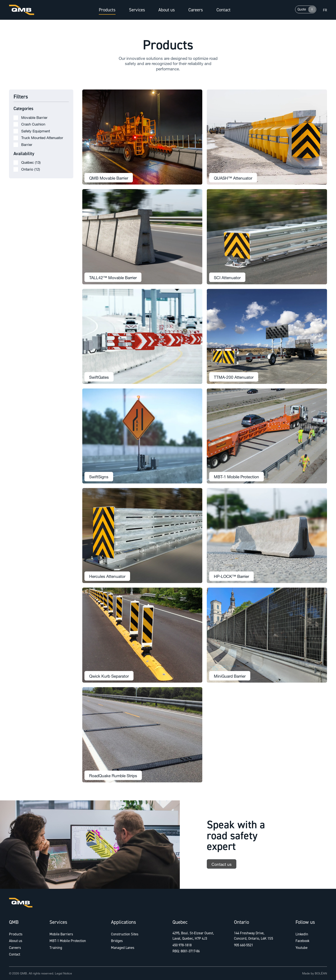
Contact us (222, 869)
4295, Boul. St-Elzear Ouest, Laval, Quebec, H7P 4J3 (193, 936)
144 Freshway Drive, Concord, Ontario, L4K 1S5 (253, 936)
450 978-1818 (182, 945)
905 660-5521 (244, 945)
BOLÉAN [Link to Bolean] (321, 973)
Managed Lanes (123, 948)
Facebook (302, 941)
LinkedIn (302, 934)
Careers (196, 10)
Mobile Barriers (61, 934)
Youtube (301, 948)
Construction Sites (125, 934)
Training (56, 948)
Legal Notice (63, 973)
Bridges (117, 941)
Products (107, 10)
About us (167, 10)
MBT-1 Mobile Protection (68, 941)
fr (325, 10)
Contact (223, 10)
